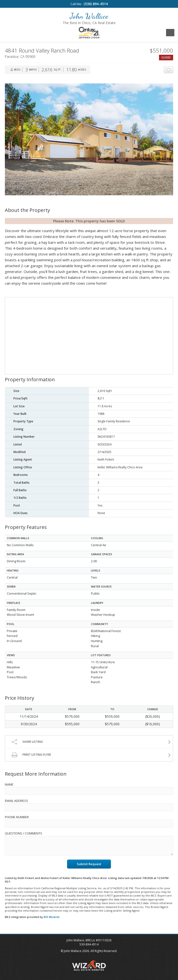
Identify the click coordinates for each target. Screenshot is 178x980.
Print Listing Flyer (37, 755)
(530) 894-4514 (96, 4)
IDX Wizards (52, 917)
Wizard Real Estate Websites (89, 966)
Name (9, 784)
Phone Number (17, 817)
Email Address (16, 801)
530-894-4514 (89, 944)
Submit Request (89, 864)
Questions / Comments (24, 833)
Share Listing (33, 742)
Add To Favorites (173, 70)
